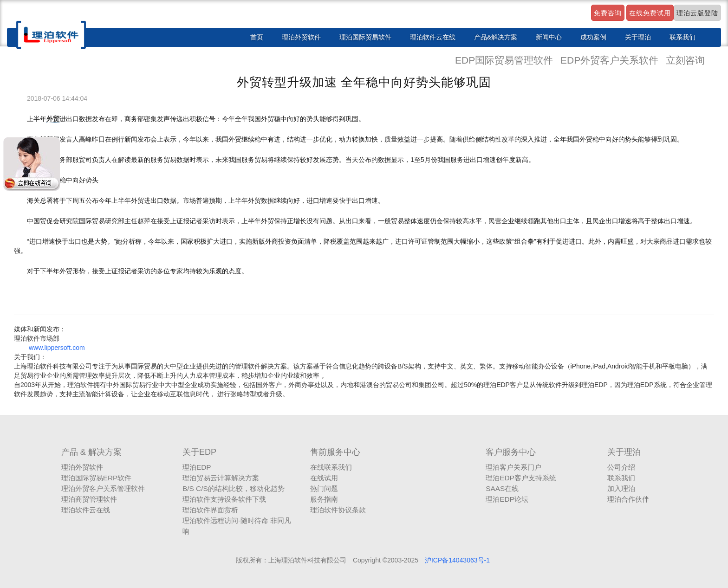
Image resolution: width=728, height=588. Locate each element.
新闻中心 (549, 37)
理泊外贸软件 (301, 37)
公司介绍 (621, 467)
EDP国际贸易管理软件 (505, 60)
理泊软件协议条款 (338, 510)
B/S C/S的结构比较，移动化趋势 (234, 488)
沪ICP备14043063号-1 (457, 560)
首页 (257, 37)
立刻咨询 (685, 60)
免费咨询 (608, 13)
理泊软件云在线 (433, 37)
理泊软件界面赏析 (210, 510)
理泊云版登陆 (697, 13)
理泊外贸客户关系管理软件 (103, 488)
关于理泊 (638, 37)
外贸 (53, 119)
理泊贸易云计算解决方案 (221, 478)
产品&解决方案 (496, 37)
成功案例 (593, 37)
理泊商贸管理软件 (89, 499)
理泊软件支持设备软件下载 (224, 499)
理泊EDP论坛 (507, 499)
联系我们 (682, 37)
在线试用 (324, 478)
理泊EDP (197, 467)
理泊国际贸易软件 (365, 37)
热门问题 (324, 488)
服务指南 (324, 499)
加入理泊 (621, 488)
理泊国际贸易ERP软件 (97, 478)
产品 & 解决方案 (91, 452)
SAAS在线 (502, 488)
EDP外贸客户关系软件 (611, 60)
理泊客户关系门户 (513, 467)
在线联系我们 (331, 467)
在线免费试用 (650, 13)
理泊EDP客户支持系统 (521, 478)
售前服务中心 (335, 452)
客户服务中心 (511, 452)
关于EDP (199, 452)
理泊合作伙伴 (628, 499)
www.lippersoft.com (57, 348)
